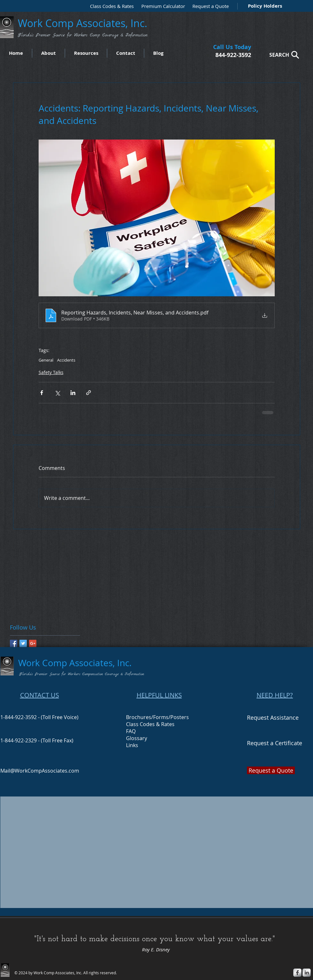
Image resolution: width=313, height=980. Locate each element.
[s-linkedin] (307, 973)
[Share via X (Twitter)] (57, 393)
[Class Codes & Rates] (110, 6)
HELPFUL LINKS (159, 695)
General (46, 360)
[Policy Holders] (264, 6)
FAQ (131, 731)
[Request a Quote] (209, 6)
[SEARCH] (282, 55)
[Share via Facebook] (42, 393)
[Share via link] (89, 393)
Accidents (66, 360)
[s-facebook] (297, 973)
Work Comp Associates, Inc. (84, 23)
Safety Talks (51, 372)
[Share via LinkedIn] (73, 393)
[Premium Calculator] (161, 6)
